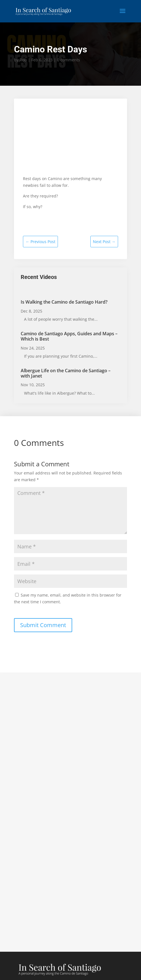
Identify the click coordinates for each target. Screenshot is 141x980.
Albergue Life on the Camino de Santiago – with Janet (66, 373)
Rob (23, 60)
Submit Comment (43, 625)
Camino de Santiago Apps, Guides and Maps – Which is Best (69, 336)
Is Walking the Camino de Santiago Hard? (64, 302)
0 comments (69, 60)
